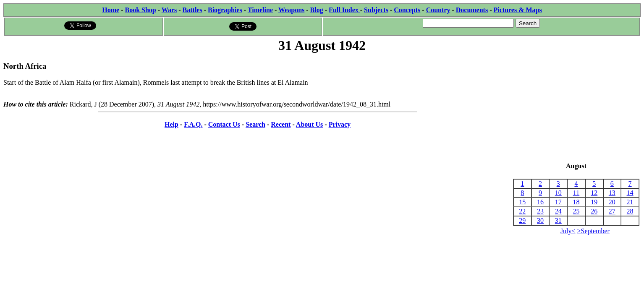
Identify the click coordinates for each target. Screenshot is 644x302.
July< (568, 231)
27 (612, 211)
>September (593, 231)
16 (540, 202)
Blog (317, 10)
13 (612, 193)
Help (171, 124)
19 (594, 202)
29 (522, 220)
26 (594, 211)
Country (438, 10)
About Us (309, 124)
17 (558, 202)
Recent (281, 124)
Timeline (260, 10)
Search (255, 124)
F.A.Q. (193, 124)
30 (540, 220)
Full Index (344, 10)
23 (540, 211)
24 (558, 211)
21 (630, 202)
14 (630, 193)
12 (594, 193)
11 (576, 193)
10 (558, 193)
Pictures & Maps (518, 10)
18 (576, 202)
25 (576, 211)
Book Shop (140, 10)
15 (522, 202)
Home (111, 10)
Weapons (291, 10)
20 (612, 202)
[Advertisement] (576, 108)
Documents (472, 10)
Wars (169, 10)
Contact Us (224, 124)
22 (522, 211)
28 (630, 211)
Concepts (407, 10)
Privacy (340, 124)
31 (558, 220)
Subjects (376, 10)
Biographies (225, 10)
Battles (192, 10)
